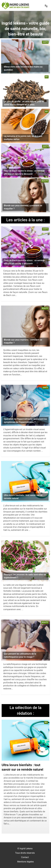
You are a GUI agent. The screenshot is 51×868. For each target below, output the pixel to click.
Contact (25, 857)
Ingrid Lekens (26, 849)
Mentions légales (26, 862)
